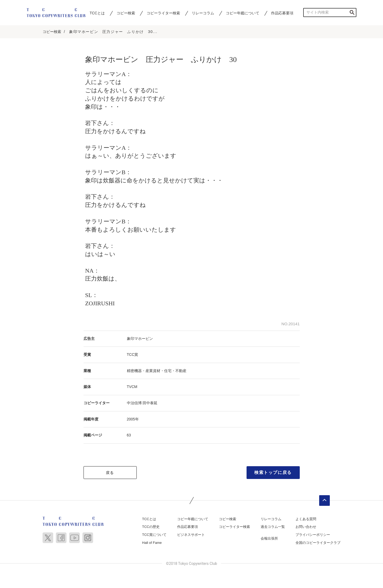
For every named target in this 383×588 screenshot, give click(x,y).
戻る (110, 473)
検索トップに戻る (273, 473)
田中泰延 (150, 403)
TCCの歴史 (151, 527)
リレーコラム (203, 13)
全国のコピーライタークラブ (318, 543)
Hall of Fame (152, 543)
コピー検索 (126, 13)
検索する (352, 12)
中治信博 (134, 403)
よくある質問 (306, 519)
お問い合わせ (306, 527)
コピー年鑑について (243, 13)
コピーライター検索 (163, 13)
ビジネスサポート (191, 535)
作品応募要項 (282, 13)
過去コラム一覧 (273, 527)
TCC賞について (154, 535)
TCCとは (97, 13)
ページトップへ (324, 501)
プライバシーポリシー (313, 535)
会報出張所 (269, 539)
